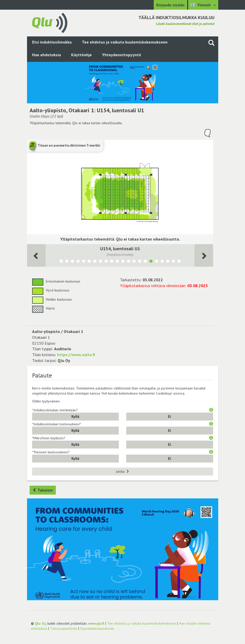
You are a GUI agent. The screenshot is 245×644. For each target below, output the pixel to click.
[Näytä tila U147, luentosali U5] (128, 262)
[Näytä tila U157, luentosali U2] (145, 262)
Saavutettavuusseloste (97, 628)
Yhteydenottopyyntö (121, 55)
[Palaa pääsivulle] (50, 22)
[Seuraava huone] (36, 255)
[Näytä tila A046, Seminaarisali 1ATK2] (84, 262)
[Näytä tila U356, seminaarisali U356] (173, 262)
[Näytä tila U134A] (61, 262)
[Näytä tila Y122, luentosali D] (123, 262)
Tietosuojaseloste (64, 628)
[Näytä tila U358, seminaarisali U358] (168, 262)
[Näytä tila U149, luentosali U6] (72, 262)
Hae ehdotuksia (47, 55)
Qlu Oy (40, 623)
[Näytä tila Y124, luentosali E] (179, 262)
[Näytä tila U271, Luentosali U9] (95, 262)
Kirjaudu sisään (170, 5)
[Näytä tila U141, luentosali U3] (140, 262)
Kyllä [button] (75, 416)
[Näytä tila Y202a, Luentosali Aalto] (117, 262)
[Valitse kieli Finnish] (203, 5)
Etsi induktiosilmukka (52, 42)
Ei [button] (170, 416)
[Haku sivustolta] (211, 43)
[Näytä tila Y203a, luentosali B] (112, 262)
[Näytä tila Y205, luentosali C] (106, 262)
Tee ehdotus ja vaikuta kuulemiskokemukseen (125, 42)
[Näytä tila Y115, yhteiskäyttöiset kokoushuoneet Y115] (162, 262)
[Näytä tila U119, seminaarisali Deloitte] (157, 262)
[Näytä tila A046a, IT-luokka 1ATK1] (89, 262)
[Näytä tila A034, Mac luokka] (67, 262)
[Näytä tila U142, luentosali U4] (134, 262)
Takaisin (43, 490)
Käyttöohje (81, 55)
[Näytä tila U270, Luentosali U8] (100, 262)
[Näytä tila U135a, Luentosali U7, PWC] (78, 262)
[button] (211, 410)
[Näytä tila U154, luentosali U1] (151, 262)
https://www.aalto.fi (76, 355)
